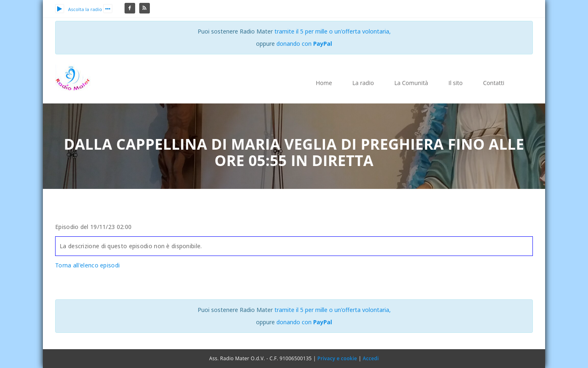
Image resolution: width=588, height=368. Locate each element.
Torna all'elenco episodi (87, 265)
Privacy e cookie (337, 358)
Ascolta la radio (79, 9)
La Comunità (411, 83)
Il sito (455, 83)
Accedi (371, 358)
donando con (304, 44)
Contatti (494, 83)
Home (324, 83)
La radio (363, 83)
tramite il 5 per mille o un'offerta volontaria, (333, 31)
